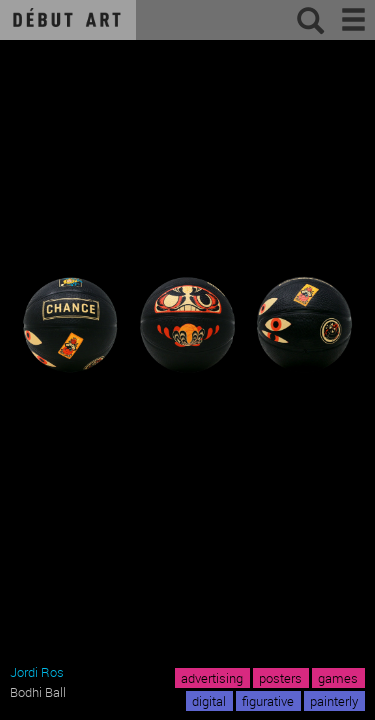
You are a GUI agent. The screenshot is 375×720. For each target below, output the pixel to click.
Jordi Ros (37, 672)
